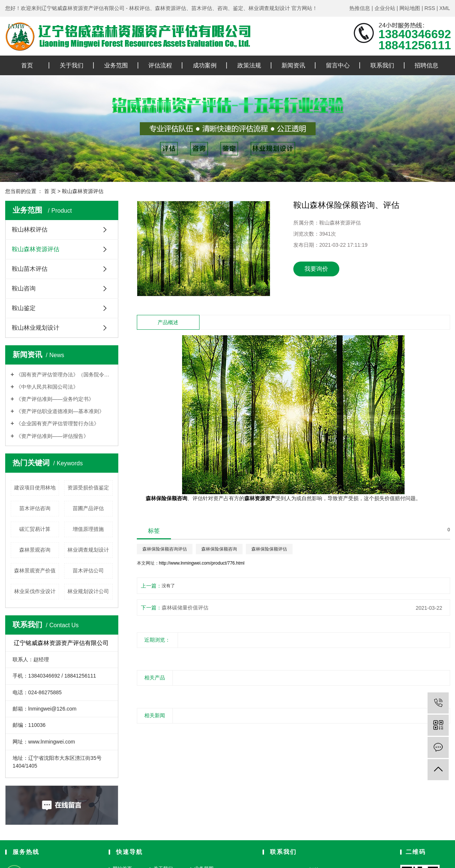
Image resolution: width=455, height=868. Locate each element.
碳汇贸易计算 (35, 529)
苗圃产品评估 (88, 508)
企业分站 (385, 8)
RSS (430, 8)
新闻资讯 (293, 65)
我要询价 (316, 269)
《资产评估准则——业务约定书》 (55, 399)
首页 (27, 65)
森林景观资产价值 (35, 571)
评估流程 (160, 65)
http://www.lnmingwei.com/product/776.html (202, 563)
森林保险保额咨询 (219, 549)
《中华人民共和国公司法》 (47, 387)
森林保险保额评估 (269, 549)
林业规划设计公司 (88, 591)
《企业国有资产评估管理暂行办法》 (57, 423)
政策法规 (249, 65)
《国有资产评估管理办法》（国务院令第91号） (64, 375)
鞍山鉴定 (24, 308)
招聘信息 (426, 65)
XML (445, 8)
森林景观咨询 (35, 550)
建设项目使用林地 (35, 488)
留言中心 (338, 65)
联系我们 (382, 65)
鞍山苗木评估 (30, 269)
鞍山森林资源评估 (83, 191)
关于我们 (72, 65)
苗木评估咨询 (35, 508)
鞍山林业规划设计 (36, 328)
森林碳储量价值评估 (185, 608)
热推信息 (360, 8)
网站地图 (410, 8)
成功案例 (205, 65)
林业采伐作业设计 (35, 591)
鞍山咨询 (24, 288)
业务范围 (116, 65)
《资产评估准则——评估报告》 (52, 436)
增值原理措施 (88, 529)
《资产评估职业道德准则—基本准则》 (60, 411)
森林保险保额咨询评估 (165, 549)
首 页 (50, 191)
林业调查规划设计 (88, 550)
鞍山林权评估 (30, 230)
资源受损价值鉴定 (88, 488)
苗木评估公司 (88, 571)
